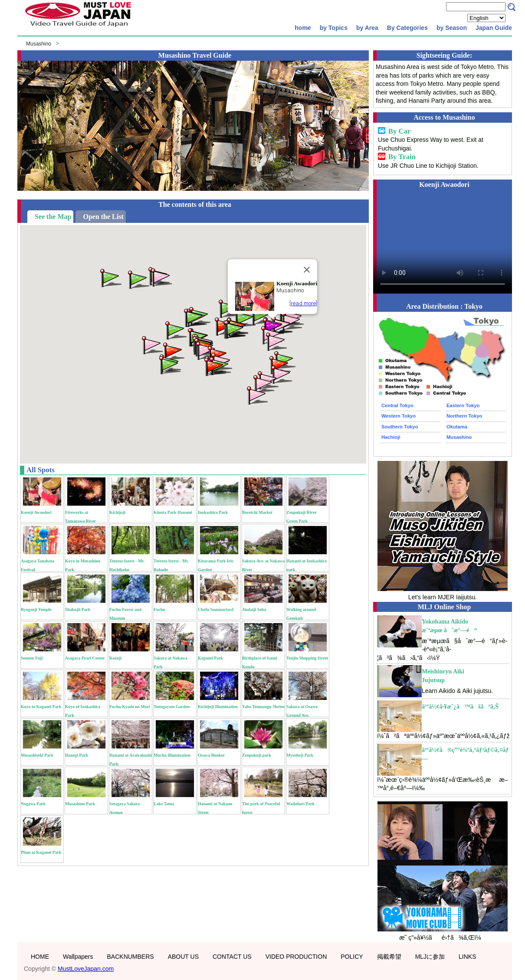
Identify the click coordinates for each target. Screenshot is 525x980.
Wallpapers (78, 957)
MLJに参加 (430, 957)
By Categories (407, 28)
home (303, 28)
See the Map (53, 217)
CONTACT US (232, 957)
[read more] (303, 303)
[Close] (307, 270)
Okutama (457, 427)
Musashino (39, 44)
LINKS (467, 957)
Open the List (103, 217)
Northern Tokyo (464, 416)
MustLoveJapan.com (86, 969)
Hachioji (391, 437)
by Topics (334, 28)
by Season (452, 28)
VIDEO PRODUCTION (296, 957)
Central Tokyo (397, 405)
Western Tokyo (399, 416)
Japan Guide (494, 28)
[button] (281, 374)
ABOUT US (183, 957)
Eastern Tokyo (463, 405)
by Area (367, 28)
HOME (40, 957)
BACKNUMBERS (131, 957)
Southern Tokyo (400, 427)
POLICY (352, 957)
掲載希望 (389, 957)
